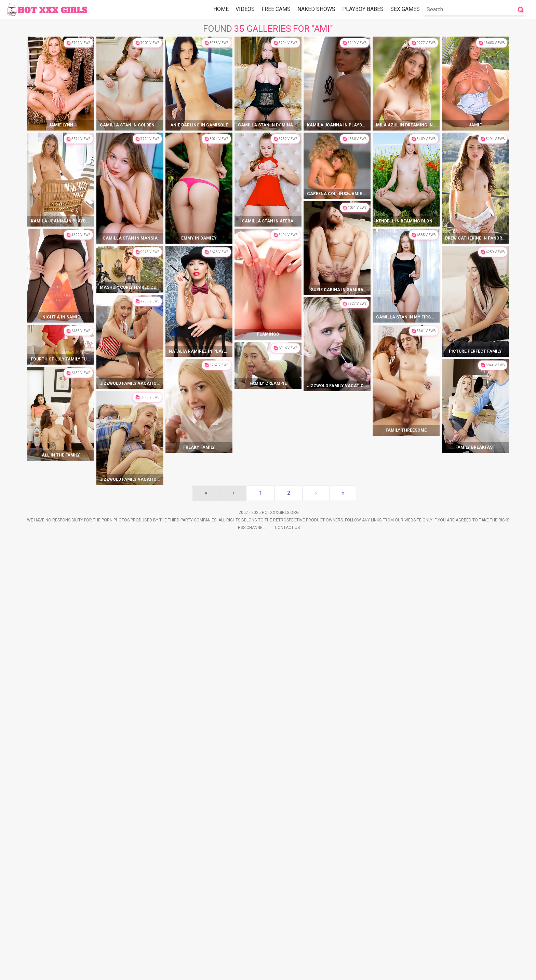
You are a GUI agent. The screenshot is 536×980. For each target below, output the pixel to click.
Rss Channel (251, 970)
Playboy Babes (363, 9)
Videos (245, 9)
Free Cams (276, 9)
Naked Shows (316, 9)
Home (221, 9)
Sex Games (405, 9)
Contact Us (287, 970)
